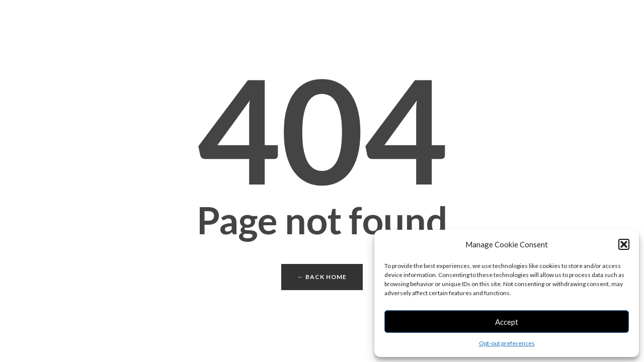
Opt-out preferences (507, 343)
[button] (624, 244)
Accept (507, 322)
